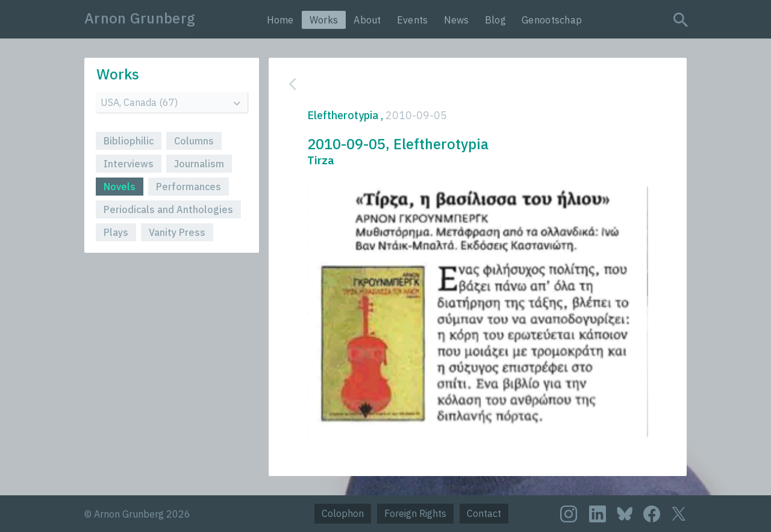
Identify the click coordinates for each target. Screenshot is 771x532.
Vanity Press (177, 232)
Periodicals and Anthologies (168, 209)
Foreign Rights (415, 513)
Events (413, 20)
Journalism (199, 164)
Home (280, 20)
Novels (120, 187)
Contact (484, 513)
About (367, 20)
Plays (116, 232)
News (457, 20)
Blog (495, 20)
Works (324, 20)
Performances (189, 187)
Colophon (343, 513)
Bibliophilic (129, 141)
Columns (194, 141)
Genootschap (552, 20)
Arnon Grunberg (140, 18)
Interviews (129, 164)
